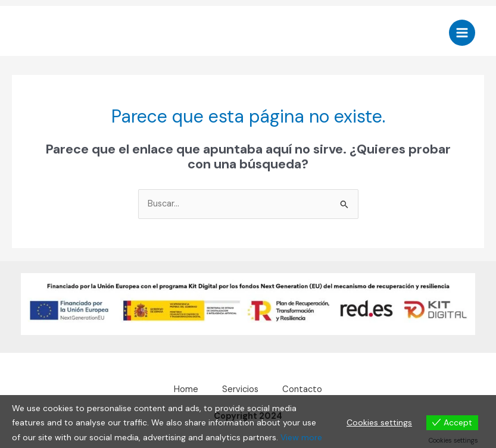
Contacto (302, 389)
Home (186, 389)
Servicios (240, 389)
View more (301, 437)
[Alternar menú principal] (462, 33)
